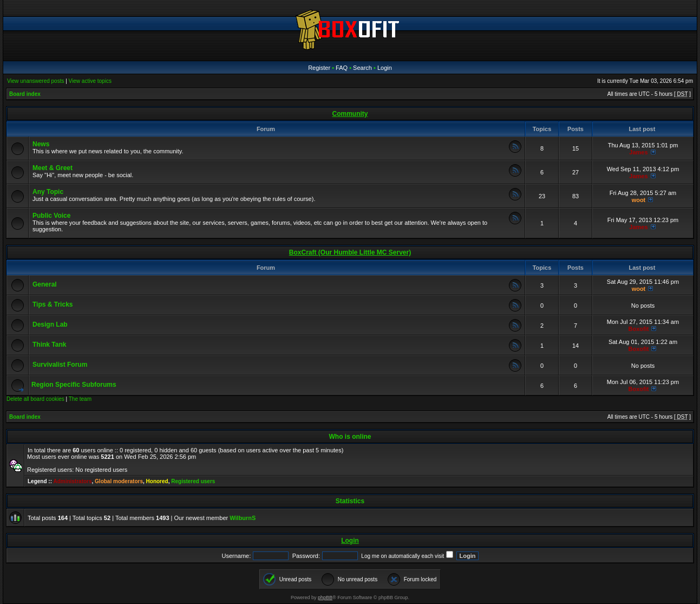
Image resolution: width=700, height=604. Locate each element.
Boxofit (639, 329)
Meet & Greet (53, 168)
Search (362, 68)
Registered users (193, 481)
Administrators (72, 481)
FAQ (342, 68)
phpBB (325, 597)
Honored (157, 481)
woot (639, 200)
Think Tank (49, 345)
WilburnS (243, 518)
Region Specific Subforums (74, 385)
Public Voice (51, 216)
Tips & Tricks (53, 304)
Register (319, 68)
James (638, 152)
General (45, 284)
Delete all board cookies (35, 399)
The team (80, 399)
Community (350, 114)
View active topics (90, 81)
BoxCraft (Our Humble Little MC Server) (350, 252)
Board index (25, 94)
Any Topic (48, 192)
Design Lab (50, 324)
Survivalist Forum (60, 365)
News (41, 144)
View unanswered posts (35, 81)
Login (385, 68)
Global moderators (119, 481)
